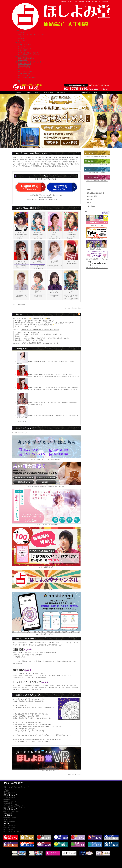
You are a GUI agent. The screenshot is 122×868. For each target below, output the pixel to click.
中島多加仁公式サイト (97, 249)
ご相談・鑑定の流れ (25, 44)
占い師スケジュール (25, 48)
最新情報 (19, 314)
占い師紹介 (22, 46)
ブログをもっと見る (20, 421)
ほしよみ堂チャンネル (25, 72)
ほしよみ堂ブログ (24, 40)
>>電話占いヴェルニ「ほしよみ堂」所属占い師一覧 (30, 678)
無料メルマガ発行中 (97, 239)
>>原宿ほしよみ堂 (19, 657)
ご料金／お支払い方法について (28, 52)
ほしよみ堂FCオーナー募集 (27, 78)
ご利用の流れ (85, 92)
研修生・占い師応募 (25, 64)
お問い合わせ (91, 206)
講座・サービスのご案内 (26, 58)
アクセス (21, 36)
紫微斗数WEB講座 (24, 74)
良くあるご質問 (92, 196)
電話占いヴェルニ (24, 66)
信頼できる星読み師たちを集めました (97, 156)
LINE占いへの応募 (24, 68)
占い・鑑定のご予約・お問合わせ (29, 54)
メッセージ (22, 32)
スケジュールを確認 (18, 305)
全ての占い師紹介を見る (73, 308)
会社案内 (21, 38)
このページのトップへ (74, 774)
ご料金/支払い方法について (95, 193)
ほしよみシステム (24, 76)
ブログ (89, 203)
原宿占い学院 (23, 60)
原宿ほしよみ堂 (32, 92)
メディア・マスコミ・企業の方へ (97, 181)
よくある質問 (23, 50)
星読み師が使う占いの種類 (97, 173)
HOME (89, 190)
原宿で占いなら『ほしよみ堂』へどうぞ (31, 34)
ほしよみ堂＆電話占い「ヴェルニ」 (97, 259)
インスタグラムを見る (20, 433)
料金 (96, 92)
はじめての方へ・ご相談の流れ (97, 165)
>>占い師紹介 (18, 663)
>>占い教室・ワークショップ (32, 690)
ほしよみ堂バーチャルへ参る (46, 771)
